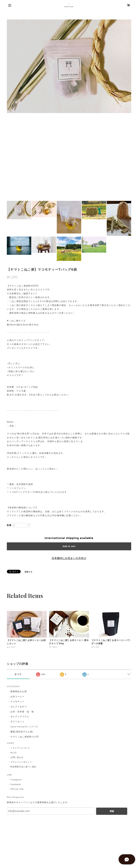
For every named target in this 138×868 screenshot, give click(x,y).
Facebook (16, 784)
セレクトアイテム (20, 716)
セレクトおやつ (19, 707)
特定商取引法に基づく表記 (23, 767)
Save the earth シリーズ (24, 727)
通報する (29, 572)
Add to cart (69, 546)
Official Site (17, 789)
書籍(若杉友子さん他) (22, 732)
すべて (18, 674)
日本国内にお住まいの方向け (69, 558)
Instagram (16, 780)
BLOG (14, 753)
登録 (112, 811)
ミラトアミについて (20, 748)
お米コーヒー (17, 696)
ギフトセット (17, 722)
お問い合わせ (17, 757)
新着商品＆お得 (19, 691)
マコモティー (17, 701)
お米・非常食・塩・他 (22, 712)
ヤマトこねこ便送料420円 (24, 737)
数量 (9, 525)
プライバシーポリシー (21, 762)
